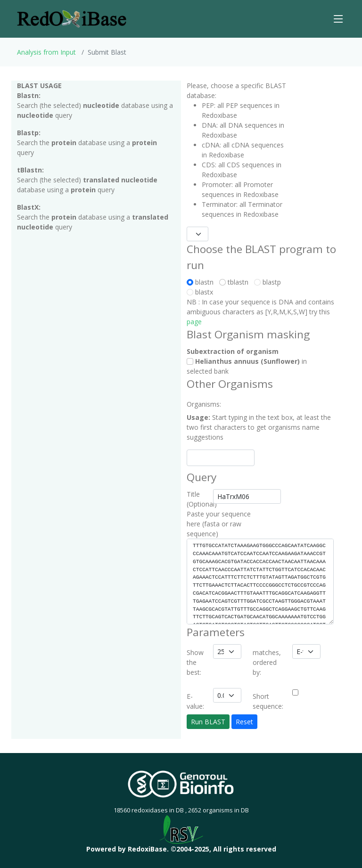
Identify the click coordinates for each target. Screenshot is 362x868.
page (194, 322)
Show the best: (195, 662)
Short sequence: (268, 701)
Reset (244, 722)
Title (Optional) (197, 499)
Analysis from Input (46, 52)
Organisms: (197, 404)
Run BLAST (208, 722)
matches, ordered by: (267, 662)
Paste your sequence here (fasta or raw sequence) (219, 524)
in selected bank (247, 366)
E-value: (195, 701)
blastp (267, 282)
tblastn (236, 282)
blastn (202, 282)
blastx (200, 292)
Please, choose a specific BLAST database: (236, 90)
